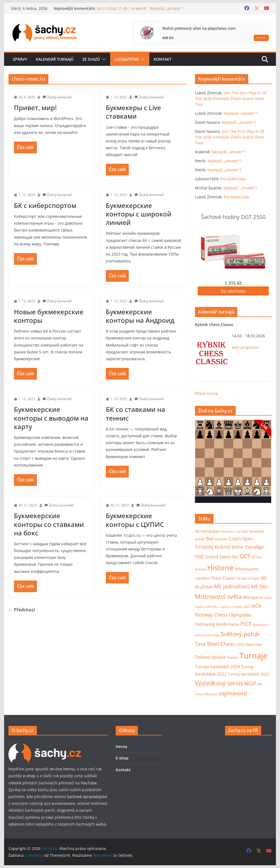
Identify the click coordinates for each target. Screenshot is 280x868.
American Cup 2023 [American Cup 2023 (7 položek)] (234, 531)
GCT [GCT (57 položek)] (245, 556)
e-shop (29, 776)
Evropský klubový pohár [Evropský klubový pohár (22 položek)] (220, 547)
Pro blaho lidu (233, 179)
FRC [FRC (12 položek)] (235, 557)
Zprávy (20, 59)
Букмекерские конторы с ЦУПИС (135, 520)
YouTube (89, 783)
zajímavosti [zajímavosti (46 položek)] (233, 693)
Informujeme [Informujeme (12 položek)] (247, 569)
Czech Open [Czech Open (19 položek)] (241, 539)
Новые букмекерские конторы (49, 316)
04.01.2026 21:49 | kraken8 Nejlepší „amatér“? (140, 8)
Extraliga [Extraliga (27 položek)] (254, 547)
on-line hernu (62, 769)
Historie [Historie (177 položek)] (220, 568)
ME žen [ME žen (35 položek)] (259, 586)
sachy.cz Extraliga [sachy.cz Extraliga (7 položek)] (207, 635)
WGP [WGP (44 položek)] (250, 683)
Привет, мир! (35, 108)
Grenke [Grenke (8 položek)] (201, 569)
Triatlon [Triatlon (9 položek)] (232, 657)
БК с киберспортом (45, 205)
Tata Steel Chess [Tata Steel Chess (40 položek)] (215, 644)
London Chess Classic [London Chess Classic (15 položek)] (215, 578)
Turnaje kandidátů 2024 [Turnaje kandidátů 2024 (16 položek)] (218, 667)
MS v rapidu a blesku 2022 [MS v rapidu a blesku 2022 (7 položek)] (232, 607)
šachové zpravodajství (87, 797)
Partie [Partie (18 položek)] (234, 624)
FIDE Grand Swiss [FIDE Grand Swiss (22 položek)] (213, 557)
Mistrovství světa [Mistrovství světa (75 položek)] (218, 596)
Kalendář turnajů (55, 59)
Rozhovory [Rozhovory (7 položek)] (260, 625)
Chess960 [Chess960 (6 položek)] (221, 539)
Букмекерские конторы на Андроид (140, 316)
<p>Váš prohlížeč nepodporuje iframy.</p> (233, 461)
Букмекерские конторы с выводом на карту (51, 418)
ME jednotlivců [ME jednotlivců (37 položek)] (232, 586)
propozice (250, 347)
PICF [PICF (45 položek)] (246, 624)
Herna (121, 747)
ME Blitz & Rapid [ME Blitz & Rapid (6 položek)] (248, 579)
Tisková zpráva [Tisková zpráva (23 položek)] (210, 657)
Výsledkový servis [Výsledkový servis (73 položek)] (219, 683)
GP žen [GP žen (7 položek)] (256, 557)
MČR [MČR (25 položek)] (256, 606)
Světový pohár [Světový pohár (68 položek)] (240, 634)
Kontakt (163, 59)
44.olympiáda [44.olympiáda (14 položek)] (207, 531)
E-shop (122, 758)
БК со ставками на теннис (135, 414)
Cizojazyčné (127, 59)
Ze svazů (91, 59)
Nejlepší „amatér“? (241, 113)
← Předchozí (22, 610)
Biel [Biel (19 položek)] (210, 539)
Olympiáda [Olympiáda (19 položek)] (240, 615)
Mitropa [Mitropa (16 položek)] (250, 597)
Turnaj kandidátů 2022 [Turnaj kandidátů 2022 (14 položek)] (249, 674)
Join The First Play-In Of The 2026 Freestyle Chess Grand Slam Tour (231, 99)
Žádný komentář (59, 97)
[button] (103, 59)
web (236, 347)
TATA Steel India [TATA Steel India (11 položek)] (249, 644)
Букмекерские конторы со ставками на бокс (49, 524)
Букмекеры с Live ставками (133, 112)
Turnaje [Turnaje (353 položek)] (253, 656)
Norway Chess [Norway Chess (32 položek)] (211, 615)
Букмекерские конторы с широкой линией (139, 214)
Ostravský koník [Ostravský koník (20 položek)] (211, 624)
